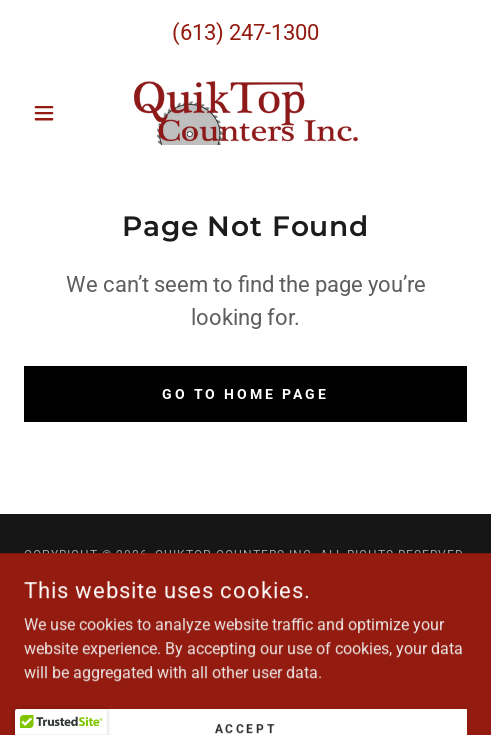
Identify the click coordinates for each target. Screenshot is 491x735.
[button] (57, 113)
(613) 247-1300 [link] (245, 32)
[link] (246, 113)
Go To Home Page (246, 394)
